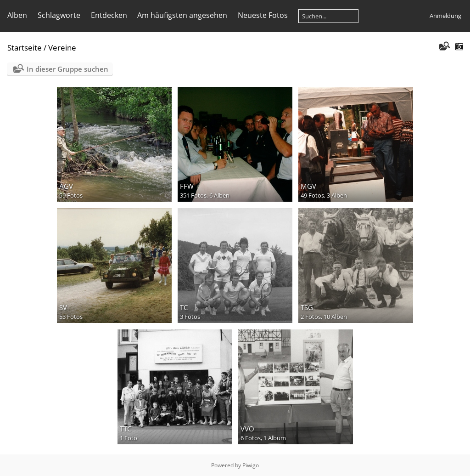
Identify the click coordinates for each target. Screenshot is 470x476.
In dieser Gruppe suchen (67, 69)
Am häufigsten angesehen (182, 15)
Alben (17, 15)
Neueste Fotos (263, 15)
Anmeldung (445, 16)
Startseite (25, 48)
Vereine (62, 48)
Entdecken (109, 15)
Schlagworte (59, 15)
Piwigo (251, 465)
